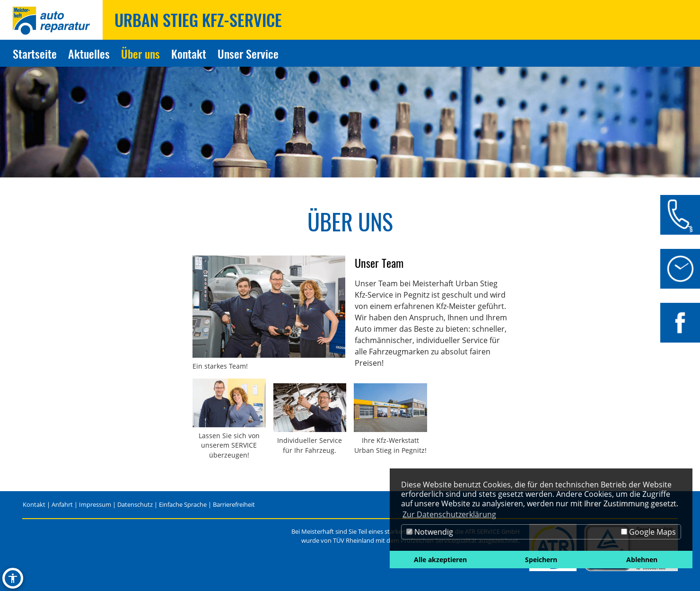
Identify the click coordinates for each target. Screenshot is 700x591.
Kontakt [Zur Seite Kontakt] (189, 53)
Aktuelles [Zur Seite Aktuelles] (89, 53)
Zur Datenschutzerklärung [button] (449, 514)
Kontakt (34, 504)
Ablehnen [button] (642, 560)
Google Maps (648, 532)
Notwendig (430, 532)
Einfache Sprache (183, 504)
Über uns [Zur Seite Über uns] (140, 53)
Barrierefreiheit (234, 504)
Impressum (95, 504)
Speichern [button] (541, 560)
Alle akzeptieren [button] (440, 560)
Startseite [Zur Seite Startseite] (35, 53)
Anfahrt (62, 504)
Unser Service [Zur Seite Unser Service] (248, 53)
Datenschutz (135, 504)
